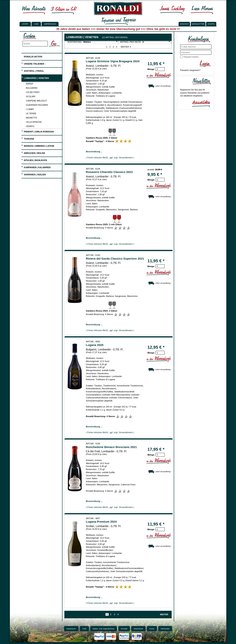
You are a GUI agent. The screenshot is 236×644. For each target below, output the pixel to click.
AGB (36, 24)
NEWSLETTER (198, 24)
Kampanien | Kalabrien (36, 167)
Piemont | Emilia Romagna (38, 131)
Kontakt (124, 629)
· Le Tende (31, 113)
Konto (152, 629)
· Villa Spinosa (33, 122)
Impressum (50, 24)
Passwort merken (191, 57)
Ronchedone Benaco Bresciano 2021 (111, 447)
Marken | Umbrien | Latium (38, 145)
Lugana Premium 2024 (101, 522)
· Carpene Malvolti (36, 101)
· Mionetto (31, 118)
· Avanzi (29, 84)
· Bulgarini (31, 88)
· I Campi (29, 109)
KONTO (211, 24)
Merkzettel (165, 629)
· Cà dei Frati (32, 92)
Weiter (126, 47)
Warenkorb (138, 629)
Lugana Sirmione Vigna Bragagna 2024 (113, 61)
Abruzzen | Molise (33, 153)
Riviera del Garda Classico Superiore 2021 (115, 259)
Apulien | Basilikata (34, 160)
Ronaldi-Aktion (32, 56)
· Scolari (30, 96)
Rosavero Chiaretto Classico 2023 (109, 172)
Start (25, 24)
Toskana (28, 138)
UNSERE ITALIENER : (33, 63)
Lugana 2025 (95, 345)
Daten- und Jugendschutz (104, 629)
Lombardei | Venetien (35, 78)
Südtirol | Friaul (33, 70)
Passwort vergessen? (190, 70)
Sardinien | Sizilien (34, 174)
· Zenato (30, 126)
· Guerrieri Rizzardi (37, 105)
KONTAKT (184, 24)
